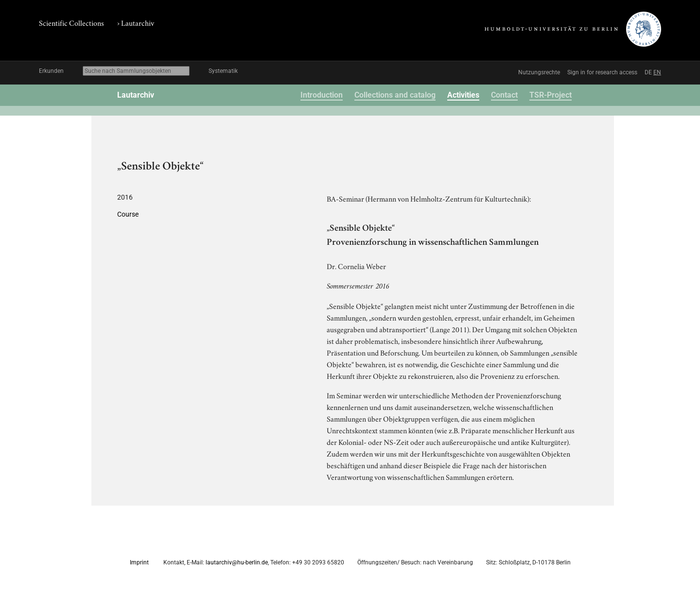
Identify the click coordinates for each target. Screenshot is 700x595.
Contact (504, 95)
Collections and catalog (395, 95)
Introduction (322, 95)
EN (657, 72)
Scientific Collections (71, 22)
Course (128, 214)
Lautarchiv (138, 22)
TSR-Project (551, 95)
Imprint (139, 562)
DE (648, 72)
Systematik (223, 71)
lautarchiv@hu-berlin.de (237, 562)
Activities (463, 95)
